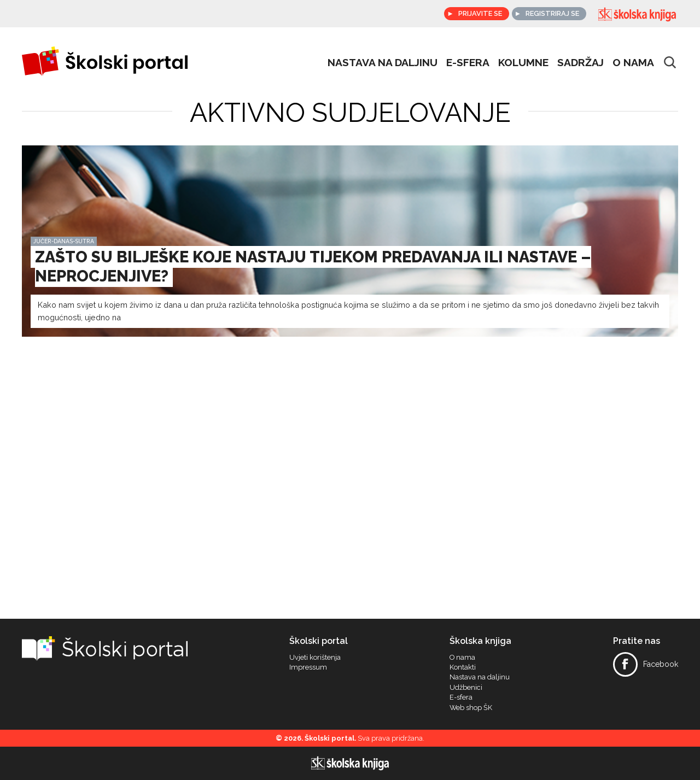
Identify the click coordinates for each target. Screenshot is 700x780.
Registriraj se (552, 13)
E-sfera (461, 697)
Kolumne (523, 62)
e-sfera (468, 62)
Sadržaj (581, 62)
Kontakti (463, 667)
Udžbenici (466, 688)
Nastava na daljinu (383, 62)
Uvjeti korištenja (315, 658)
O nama (633, 62)
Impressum (308, 667)
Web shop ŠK (471, 708)
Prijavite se (479, 13)
